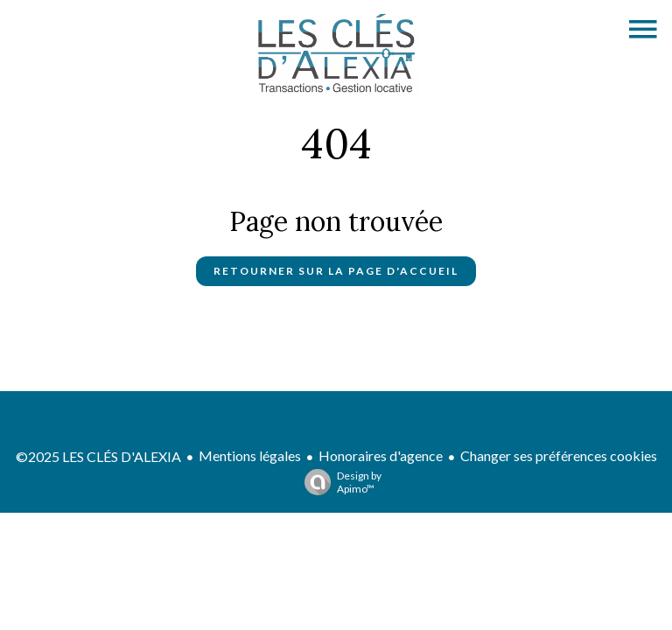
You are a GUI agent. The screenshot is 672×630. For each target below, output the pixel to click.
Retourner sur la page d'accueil (336, 271)
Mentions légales (250, 455)
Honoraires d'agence (381, 455)
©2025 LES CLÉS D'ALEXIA (98, 456)
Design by (339, 482)
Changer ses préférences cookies (559, 455)
